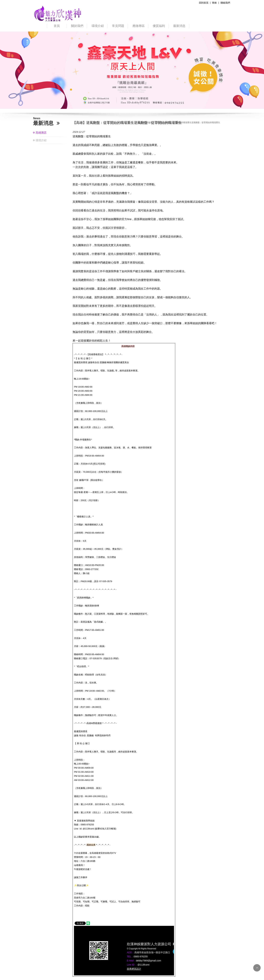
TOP (257, 968)
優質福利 (159, 26)
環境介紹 (98, 26)
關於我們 (77, 26)
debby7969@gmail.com (149, 961)
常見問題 (118, 26)
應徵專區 (139, 26)
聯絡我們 (225, 3)
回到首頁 (204, 3)
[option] (132, 70)
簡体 (214, 3)
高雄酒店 (41, 133)
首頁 (57, 26)
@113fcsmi (143, 965)
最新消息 (179, 26)
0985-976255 (141, 956)
